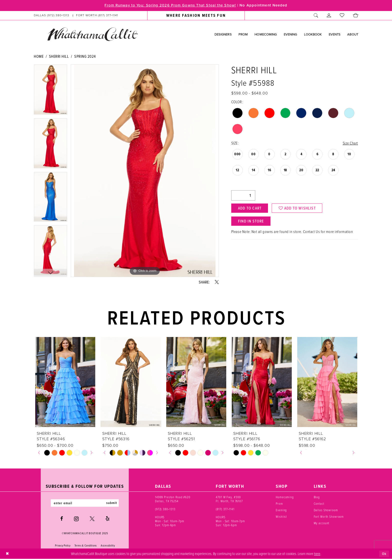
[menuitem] (76, 15)
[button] (329, 15)
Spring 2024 (85, 56)
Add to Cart (250, 208)
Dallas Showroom (326, 510)
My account (322, 523)
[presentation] (65, 382)
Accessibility (108, 545)
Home (39, 56)
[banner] (92, 34)
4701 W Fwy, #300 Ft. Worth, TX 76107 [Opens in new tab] (229, 499)
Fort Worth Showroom (329, 516)
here (317, 553)
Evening (281, 510)
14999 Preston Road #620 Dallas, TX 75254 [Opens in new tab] (173, 499)
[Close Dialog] (7, 554)
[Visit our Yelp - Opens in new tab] (107, 519)
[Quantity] (243, 195)
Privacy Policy (63, 545)
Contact (319, 503)
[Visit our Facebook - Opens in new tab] (62, 519)
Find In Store (251, 221)
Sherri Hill (59, 56)
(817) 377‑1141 (225, 509)
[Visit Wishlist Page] (342, 15)
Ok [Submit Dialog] (384, 554)
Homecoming (285, 497)
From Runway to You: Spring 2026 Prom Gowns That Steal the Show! (170, 5)
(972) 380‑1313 (165, 509)
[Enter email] (85, 503)
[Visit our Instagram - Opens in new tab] (76, 519)
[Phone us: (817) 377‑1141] (97, 15)
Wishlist (281, 516)
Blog (317, 497)
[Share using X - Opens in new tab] (217, 282)
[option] (50, 91)
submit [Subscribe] (112, 503)
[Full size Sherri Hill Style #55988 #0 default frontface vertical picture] (145, 171)
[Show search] (316, 15)
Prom (279, 503)
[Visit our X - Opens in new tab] (92, 519)
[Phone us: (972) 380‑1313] (52, 15)
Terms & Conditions (86, 545)
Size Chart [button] (350, 143)
